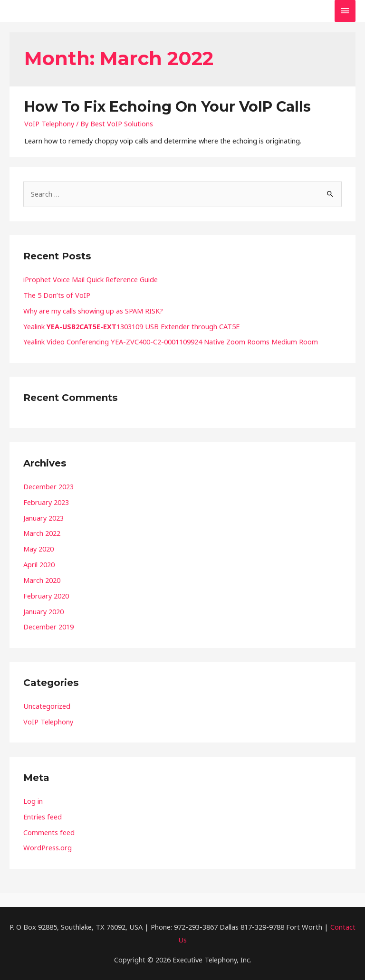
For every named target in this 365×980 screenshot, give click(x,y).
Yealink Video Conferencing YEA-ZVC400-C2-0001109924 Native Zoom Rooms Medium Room (171, 342)
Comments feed (49, 832)
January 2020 (43, 611)
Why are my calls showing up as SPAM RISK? (93, 311)
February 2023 (46, 502)
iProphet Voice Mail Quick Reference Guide (91, 279)
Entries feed (43, 817)
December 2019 (48, 627)
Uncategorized (47, 706)
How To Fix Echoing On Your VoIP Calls (168, 107)
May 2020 (38, 549)
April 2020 (39, 564)
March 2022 (42, 533)
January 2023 (43, 518)
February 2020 (46, 596)
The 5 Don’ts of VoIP (57, 295)
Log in (33, 801)
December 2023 (48, 486)
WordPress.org (48, 847)
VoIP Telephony (49, 124)
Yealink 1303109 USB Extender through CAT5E (131, 326)
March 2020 (42, 580)
